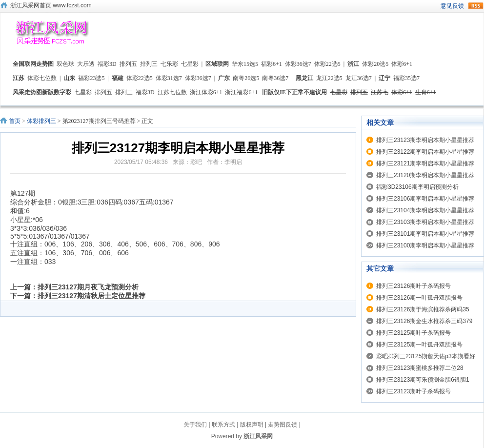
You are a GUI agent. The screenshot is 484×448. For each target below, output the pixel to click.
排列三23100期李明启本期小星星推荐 (425, 245)
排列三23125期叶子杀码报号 (413, 333)
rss (476, 6)
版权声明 (252, 425)
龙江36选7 (359, 78)
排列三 (149, 64)
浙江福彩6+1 (241, 92)
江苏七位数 (172, 92)
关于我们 (195, 425)
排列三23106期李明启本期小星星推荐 (425, 199)
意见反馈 (452, 6)
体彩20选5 (375, 64)
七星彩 (190, 64)
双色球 (65, 64)
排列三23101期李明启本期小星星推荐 (425, 234)
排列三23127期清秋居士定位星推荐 (91, 296)
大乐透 (86, 64)
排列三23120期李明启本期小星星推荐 (425, 175)
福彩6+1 (272, 64)
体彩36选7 (298, 64)
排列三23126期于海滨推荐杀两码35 (423, 309)
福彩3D (107, 64)
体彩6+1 (402, 64)
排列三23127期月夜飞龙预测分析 (88, 287)
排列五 (128, 64)
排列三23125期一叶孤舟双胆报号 (419, 345)
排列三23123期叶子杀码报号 (413, 391)
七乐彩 (169, 64)
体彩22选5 (327, 64)
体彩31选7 (169, 78)
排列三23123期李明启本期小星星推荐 (425, 140)
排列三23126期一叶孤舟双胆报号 (419, 298)
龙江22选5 (329, 78)
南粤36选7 (275, 78)
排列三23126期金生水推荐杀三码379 (424, 321)
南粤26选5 (246, 78)
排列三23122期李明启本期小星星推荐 (425, 152)
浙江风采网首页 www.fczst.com (51, 5)
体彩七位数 (42, 78)
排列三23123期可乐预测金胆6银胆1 (423, 380)
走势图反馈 (282, 425)
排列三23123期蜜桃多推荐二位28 (420, 368)
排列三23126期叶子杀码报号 (413, 286)
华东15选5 (245, 64)
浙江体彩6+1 (206, 92)
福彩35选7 (406, 78)
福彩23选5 (91, 78)
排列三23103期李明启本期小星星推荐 (425, 222)
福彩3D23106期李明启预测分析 (417, 187)
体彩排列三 (41, 121)
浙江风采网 (258, 436)
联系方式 (223, 425)
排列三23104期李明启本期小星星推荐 (425, 210)
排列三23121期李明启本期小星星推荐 (425, 163)
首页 (15, 121)
